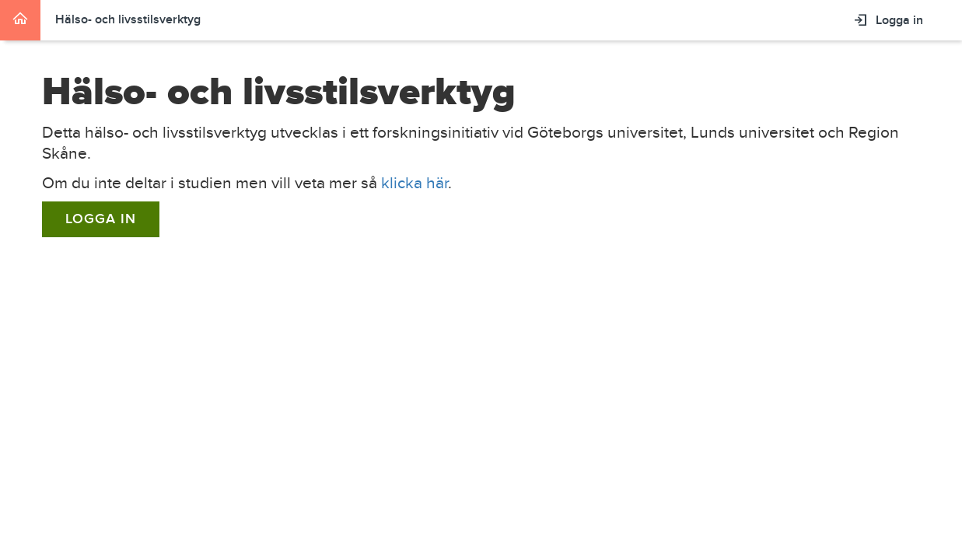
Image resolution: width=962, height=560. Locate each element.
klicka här (415, 183)
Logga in (101, 219)
